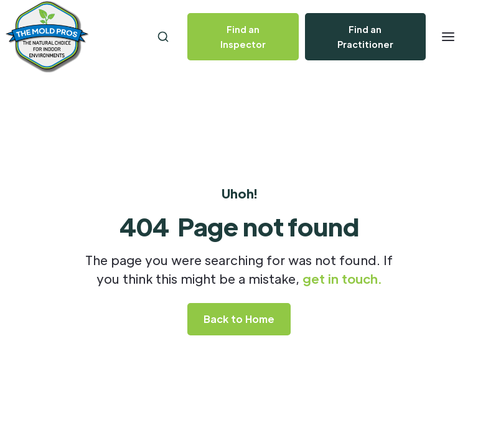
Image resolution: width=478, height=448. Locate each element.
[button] (448, 37)
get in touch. (342, 279)
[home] (86, 37)
